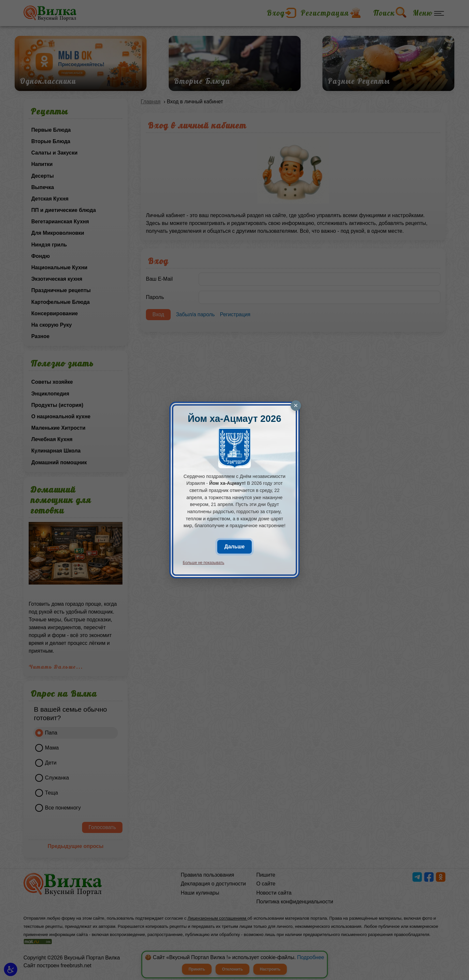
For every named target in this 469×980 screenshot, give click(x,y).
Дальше (235, 547)
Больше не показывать (204, 563)
